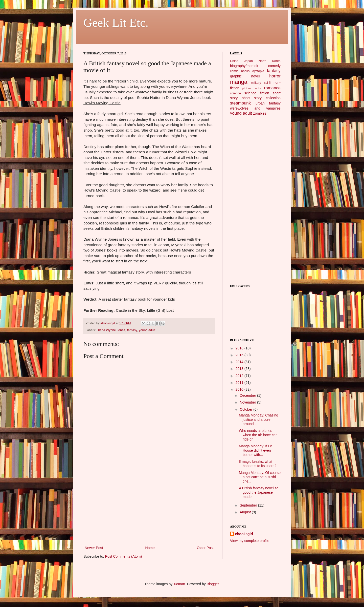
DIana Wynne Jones (111, 330)
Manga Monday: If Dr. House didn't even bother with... (256, 450)
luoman (179, 584)
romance (272, 88)
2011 (240, 383)
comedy (274, 66)
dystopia (258, 71)
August (246, 512)
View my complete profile (250, 541)
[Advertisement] (149, 507)
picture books (252, 88)
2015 (240, 355)
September (249, 505)
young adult (147, 330)
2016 (240, 348)
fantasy (132, 330)
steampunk (240, 103)
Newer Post (94, 548)
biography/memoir (244, 66)
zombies (260, 113)
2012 (240, 376)
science (235, 93)
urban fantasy (268, 103)
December (248, 395)
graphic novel (245, 76)
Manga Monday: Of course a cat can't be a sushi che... (260, 477)
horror (275, 76)
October (246, 409)
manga (239, 82)
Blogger (213, 584)
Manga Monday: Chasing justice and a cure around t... (259, 420)
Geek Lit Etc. (116, 23)
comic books (240, 71)
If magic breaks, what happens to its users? (258, 464)
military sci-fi (261, 83)
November (248, 402)
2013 (240, 369)
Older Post (205, 548)
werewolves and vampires (255, 108)
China (234, 61)
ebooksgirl (108, 323)
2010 (240, 389)
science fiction (257, 93)
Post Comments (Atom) (123, 556)
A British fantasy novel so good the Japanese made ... (259, 492)
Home (150, 548)
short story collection (261, 98)
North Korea (270, 61)
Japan (248, 61)
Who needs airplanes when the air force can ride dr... (258, 435)
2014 (240, 362)
